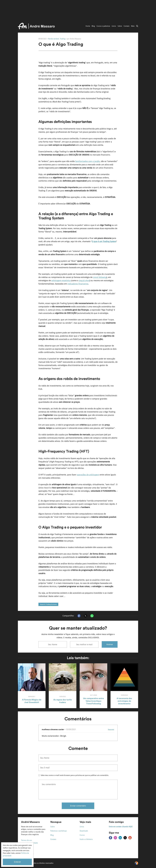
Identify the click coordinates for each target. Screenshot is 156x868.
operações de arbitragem (88, 475)
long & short (84, 281)
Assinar (110, 644)
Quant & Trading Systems (48, 604)
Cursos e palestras (103, 26)
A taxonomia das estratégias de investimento (124, 701)
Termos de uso (27, 840)
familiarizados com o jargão (88, 161)
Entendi (17, 862)
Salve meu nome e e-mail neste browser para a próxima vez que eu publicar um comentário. (75, 775)
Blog (93, 26)
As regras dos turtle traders (63, 701)
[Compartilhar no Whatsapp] (92, 616)
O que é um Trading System (104, 241)
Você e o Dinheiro (86, 839)
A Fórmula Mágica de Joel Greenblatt (32, 701)
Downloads (84, 831)
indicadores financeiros (78, 284)
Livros (114, 26)
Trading (63, 39)
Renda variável (54, 39)
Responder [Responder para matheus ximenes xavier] (111, 729)
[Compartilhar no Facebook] (79, 616)
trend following (100, 277)
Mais (133, 26)
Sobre (120, 26)
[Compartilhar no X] (85, 616)
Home (88, 26)
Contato (127, 26)
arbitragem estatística (61, 281)
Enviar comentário (78, 806)
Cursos (82, 835)
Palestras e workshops (59, 831)
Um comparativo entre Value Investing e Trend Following (93, 701)
